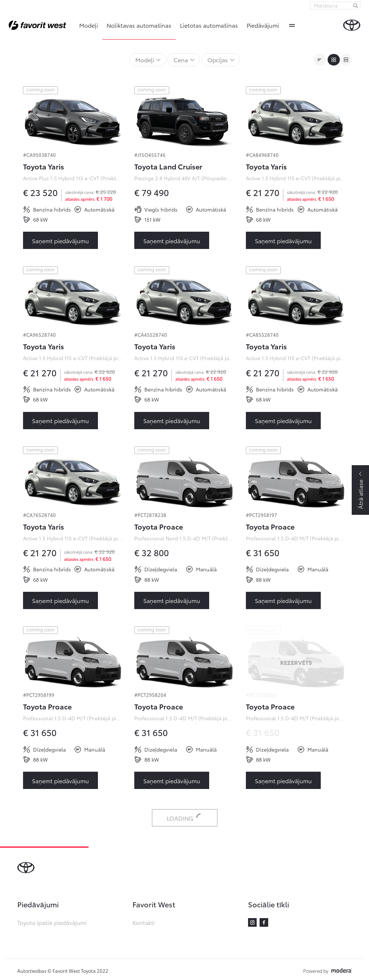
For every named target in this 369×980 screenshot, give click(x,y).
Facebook (264, 922)
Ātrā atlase (360, 494)
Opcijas (218, 60)
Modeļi (89, 25)
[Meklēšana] (356, 5)
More (292, 25)
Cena (181, 60)
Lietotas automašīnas (209, 25)
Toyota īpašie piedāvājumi (52, 922)
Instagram (252, 922)
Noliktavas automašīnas (139, 25)
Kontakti (144, 922)
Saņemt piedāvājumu (60, 241)
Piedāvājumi (263, 25)
